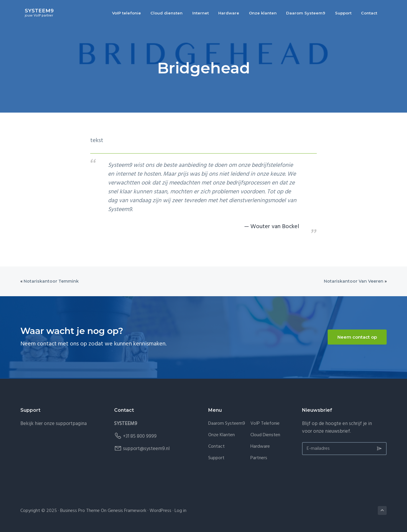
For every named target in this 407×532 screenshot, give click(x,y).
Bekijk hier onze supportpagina (54, 424)
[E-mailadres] (344, 449)
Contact (216, 447)
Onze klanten (221, 435)
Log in (180, 511)
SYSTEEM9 (35, 11)
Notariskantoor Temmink (51, 281)
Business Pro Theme (80, 511)
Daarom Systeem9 (227, 424)
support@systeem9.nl (146, 449)
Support (216, 458)
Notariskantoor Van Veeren (354, 281)
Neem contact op (357, 337)
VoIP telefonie (265, 424)
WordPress (160, 511)
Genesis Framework (127, 511)
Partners (259, 458)
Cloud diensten (265, 435)
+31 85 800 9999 (140, 436)
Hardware (260, 447)
